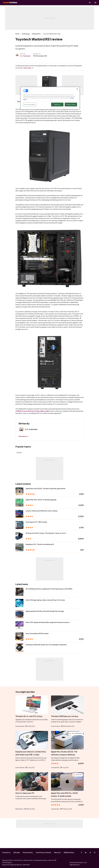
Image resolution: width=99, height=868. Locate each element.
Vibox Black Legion (43, 430)
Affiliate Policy (69, 852)
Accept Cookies (71, 105)
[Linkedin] (86, 853)
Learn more (27, 68)
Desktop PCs (36, 34)
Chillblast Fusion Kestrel (24, 430)
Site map (17, 852)
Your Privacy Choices (43, 852)
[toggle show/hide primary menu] (95, 3)
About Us (57, 852)
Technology (26, 34)
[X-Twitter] (90, 853)
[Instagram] (95, 853)
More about (23, 455)
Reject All (57, 105)
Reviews (19, 471)
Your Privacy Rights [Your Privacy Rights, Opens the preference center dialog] (30, 105)
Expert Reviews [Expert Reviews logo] (9, 3)
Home (17, 34)
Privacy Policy (28, 852)
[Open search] (90, 3)
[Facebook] (81, 853)
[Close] (77, 89)
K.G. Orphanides (25, 56)
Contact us (6, 852)
